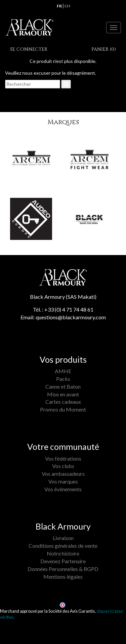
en (67, 6)
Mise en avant (63, 394)
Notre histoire (63, 553)
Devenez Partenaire (63, 561)
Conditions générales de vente (63, 546)
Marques (63, 122)
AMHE (63, 371)
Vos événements (63, 489)
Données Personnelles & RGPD (63, 569)
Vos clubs (63, 466)
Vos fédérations (63, 458)
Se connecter (29, 49)
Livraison (63, 538)
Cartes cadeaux (63, 402)
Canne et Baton (63, 386)
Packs (63, 379)
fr (59, 6)
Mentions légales (63, 577)
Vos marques (63, 481)
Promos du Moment (63, 409)
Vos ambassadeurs (63, 474)
